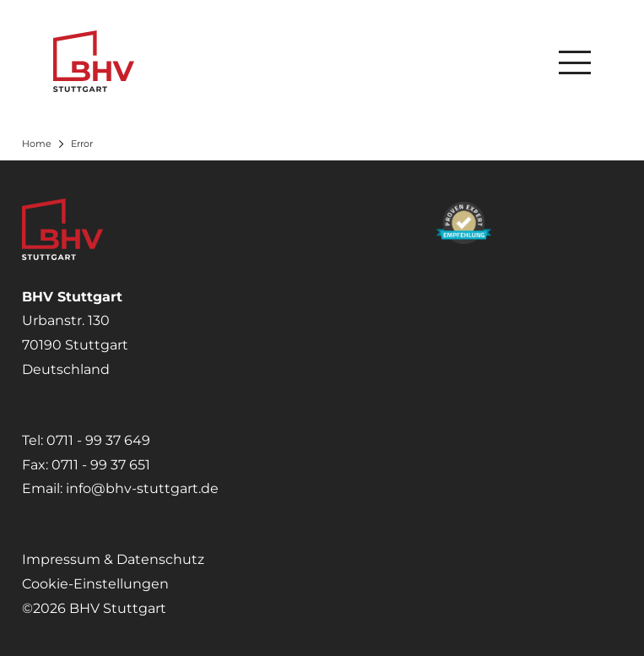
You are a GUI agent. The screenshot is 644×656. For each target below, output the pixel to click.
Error (82, 144)
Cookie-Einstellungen (95, 584)
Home (37, 144)
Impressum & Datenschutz (113, 559)
